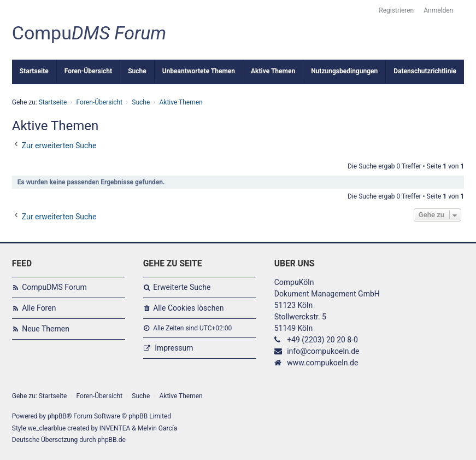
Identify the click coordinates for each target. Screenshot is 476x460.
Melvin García (158, 428)
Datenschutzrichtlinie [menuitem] (425, 71)
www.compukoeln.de (322, 363)
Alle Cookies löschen (188, 308)
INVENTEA (115, 428)
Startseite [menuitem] (34, 71)
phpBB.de (112, 440)
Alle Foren (39, 308)
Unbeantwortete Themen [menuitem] (199, 71)
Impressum (174, 348)
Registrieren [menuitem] (396, 10)
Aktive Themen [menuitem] (273, 71)
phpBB (57, 416)
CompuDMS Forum (54, 287)
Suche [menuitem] (137, 71)
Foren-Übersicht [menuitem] (88, 71)
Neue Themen (46, 329)
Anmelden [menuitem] (438, 10)
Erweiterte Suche (182, 287)
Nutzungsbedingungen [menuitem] (344, 71)
